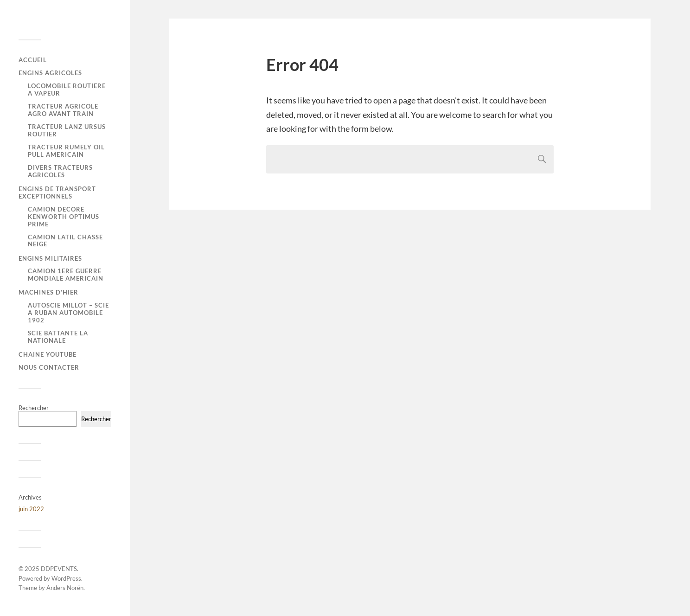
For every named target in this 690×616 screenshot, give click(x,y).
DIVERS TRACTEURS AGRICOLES (60, 171)
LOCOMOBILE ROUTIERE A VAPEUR (67, 90)
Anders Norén (65, 588)
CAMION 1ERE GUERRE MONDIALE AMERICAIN (66, 275)
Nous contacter (49, 367)
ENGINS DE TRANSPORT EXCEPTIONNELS (57, 192)
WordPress (66, 578)
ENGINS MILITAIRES (50, 258)
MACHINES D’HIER (48, 292)
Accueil (33, 60)
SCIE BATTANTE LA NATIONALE (58, 337)
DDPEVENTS (59, 569)
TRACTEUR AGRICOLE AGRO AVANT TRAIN (63, 110)
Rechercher (34, 408)
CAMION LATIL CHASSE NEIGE (65, 241)
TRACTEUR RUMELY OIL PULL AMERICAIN (66, 151)
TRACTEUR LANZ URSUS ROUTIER (67, 130)
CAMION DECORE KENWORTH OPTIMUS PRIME (64, 217)
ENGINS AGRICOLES (50, 73)
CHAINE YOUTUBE (48, 354)
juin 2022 (31, 509)
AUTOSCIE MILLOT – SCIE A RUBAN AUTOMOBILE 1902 (68, 313)
